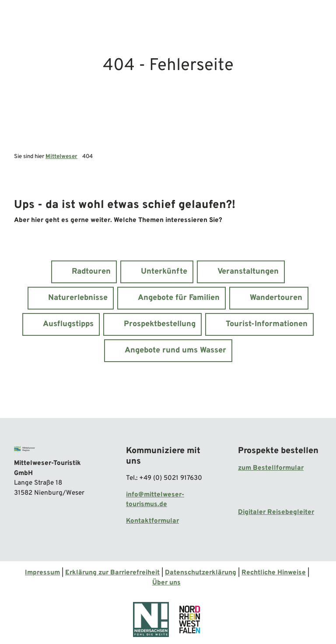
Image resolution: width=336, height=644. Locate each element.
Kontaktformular (152, 521)
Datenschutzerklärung (201, 573)
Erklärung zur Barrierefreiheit (112, 573)
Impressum (42, 573)
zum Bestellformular (271, 468)
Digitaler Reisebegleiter (276, 512)
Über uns (166, 583)
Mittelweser (61, 157)
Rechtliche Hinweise (274, 573)
